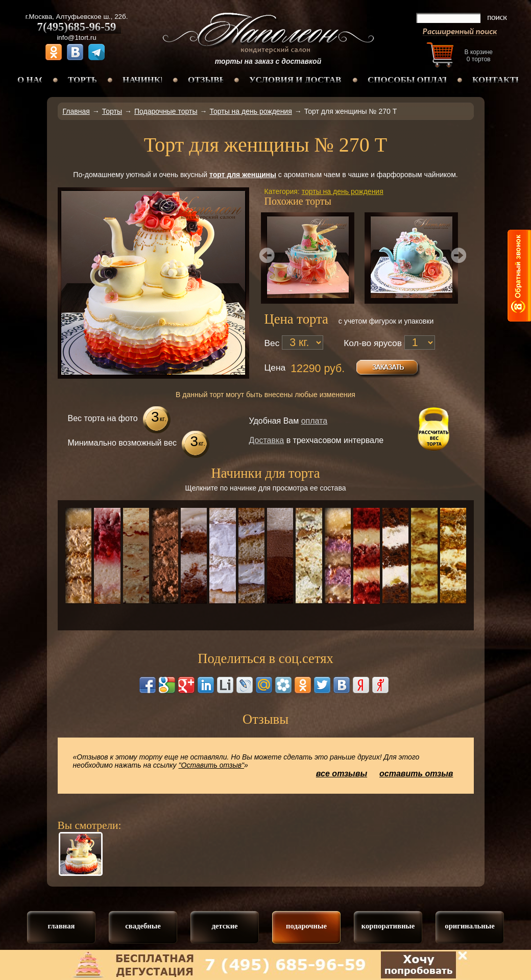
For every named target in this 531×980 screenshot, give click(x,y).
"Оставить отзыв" (212, 765)
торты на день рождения (343, 191)
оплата (315, 421)
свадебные (143, 926)
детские (224, 926)
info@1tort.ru (76, 38)
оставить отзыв (416, 774)
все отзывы (342, 774)
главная (61, 926)
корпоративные (388, 926)
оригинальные (469, 926)
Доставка (267, 440)
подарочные (306, 926)
